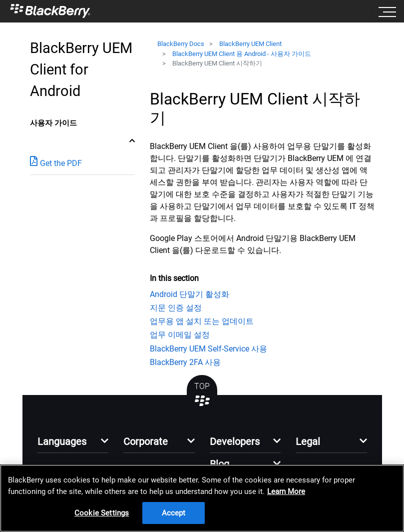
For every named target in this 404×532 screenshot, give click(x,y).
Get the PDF (56, 163)
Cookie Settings (102, 513)
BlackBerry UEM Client (250, 44)
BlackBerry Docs (181, 44)
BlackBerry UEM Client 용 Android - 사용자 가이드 (242, 54)
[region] (202, 498)
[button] (73, 444)
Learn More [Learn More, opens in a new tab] (286, 491)
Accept (174, 513)
